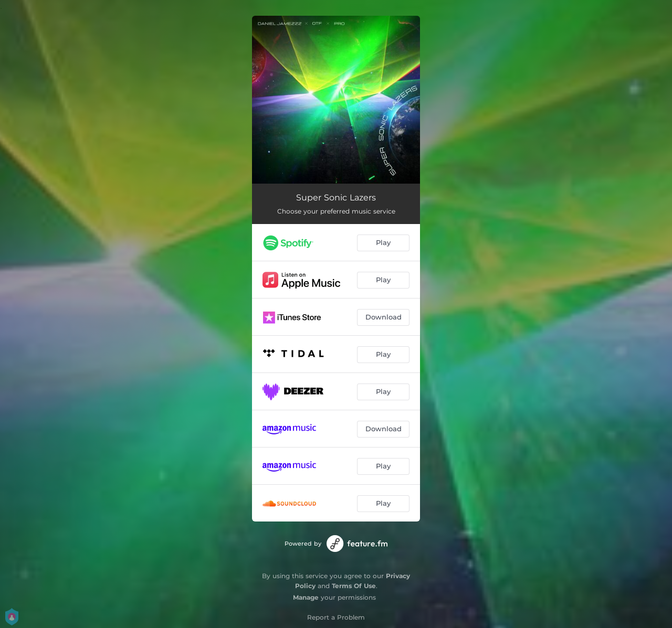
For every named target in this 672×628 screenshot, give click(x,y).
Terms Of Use (354, 586)
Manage (306, 597)
